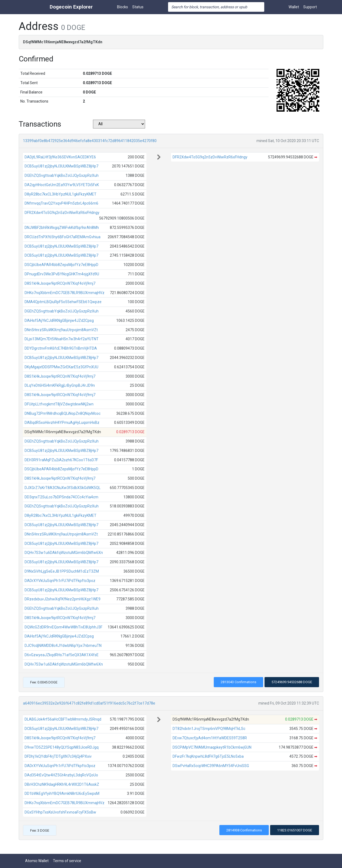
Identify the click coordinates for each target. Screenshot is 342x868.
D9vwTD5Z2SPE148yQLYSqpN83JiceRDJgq (62, 747)
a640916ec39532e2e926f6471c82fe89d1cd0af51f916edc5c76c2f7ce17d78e (89, 703)
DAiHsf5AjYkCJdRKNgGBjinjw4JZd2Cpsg (59, 320)
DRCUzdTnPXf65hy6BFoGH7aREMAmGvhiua (63, 237)
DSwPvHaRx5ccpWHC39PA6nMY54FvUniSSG (211, 766)
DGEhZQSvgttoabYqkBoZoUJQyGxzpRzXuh (62, 175)
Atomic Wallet (37, 861)
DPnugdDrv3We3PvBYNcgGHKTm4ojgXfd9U (62, 274)
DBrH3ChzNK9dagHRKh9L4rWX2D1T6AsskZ (62, 784)
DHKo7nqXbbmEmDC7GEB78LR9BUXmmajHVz (65, 293)
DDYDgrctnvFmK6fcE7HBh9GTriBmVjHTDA (61, 348)
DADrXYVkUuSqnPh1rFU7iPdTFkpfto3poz (60, 581)
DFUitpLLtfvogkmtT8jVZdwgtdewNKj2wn (59, 404)
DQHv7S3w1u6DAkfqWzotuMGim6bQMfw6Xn (64, 553)
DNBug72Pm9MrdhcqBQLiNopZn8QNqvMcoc (63, 413)
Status (138, 7)
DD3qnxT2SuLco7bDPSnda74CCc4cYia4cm (61, 497)
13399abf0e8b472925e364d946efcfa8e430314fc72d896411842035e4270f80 (90, 141)
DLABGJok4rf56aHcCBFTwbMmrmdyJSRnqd (63, 719)
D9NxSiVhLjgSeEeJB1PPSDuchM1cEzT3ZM (62, 571)
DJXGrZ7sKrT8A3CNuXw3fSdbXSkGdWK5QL (63, 488)
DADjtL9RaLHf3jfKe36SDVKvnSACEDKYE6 (60, 157)
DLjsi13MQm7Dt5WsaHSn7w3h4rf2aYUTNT (62, 339)
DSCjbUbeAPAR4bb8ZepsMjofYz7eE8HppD (61, 265)
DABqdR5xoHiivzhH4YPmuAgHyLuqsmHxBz (62, 423)
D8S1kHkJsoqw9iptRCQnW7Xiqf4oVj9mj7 (60, 283)
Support (310, 7)
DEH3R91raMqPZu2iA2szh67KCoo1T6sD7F (61, 460)
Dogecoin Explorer (71, 7)
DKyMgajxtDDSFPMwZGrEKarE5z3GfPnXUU (61, 367)
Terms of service (67, 861)
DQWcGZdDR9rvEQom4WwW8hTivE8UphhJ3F (63, 627)
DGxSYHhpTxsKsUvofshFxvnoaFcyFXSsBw (60, 812)
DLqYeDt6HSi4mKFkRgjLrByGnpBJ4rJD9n (60, 385)
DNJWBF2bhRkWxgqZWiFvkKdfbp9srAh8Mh (62, 228)
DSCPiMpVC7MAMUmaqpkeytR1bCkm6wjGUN (212, 747)
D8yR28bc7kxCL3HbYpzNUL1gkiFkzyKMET (61, 194)
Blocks (123, 7)
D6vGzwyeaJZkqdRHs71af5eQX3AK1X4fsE (62, 655)
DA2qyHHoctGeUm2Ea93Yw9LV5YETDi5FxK (62, 185)
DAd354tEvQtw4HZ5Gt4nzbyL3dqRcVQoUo (61, 775)
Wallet (294, 7)
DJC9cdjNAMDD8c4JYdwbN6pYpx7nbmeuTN (63, 646)
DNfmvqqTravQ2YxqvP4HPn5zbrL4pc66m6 (61, 203)
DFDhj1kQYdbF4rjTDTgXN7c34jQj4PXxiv (58, 756)
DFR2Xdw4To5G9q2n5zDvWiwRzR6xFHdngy (62, 213)
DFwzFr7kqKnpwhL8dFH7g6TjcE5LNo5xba (208, 756)
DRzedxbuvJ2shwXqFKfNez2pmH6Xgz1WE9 (63, 599)
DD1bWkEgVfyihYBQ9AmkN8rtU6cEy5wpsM (62, 793)
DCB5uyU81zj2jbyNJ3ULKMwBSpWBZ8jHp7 (61, 166)
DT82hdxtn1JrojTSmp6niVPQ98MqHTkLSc (209, 729)
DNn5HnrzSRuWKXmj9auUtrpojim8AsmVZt (61, 330)
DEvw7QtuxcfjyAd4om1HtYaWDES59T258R (210, 738)
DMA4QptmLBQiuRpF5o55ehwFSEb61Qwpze (63, 302)
